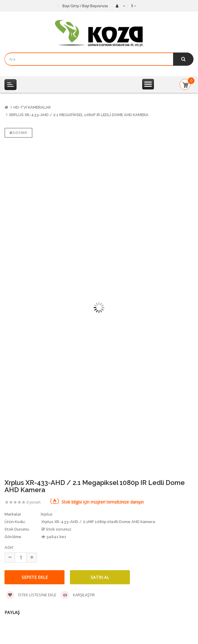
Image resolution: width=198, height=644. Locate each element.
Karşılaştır (78, 595)
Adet (9, 547)
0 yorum (33, 502)
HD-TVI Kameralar (32, 107)
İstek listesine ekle (31, 595)
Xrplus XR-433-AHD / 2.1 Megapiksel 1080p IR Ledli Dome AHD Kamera (79, 115)
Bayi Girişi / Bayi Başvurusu (85, 6)
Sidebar (18, 133)
